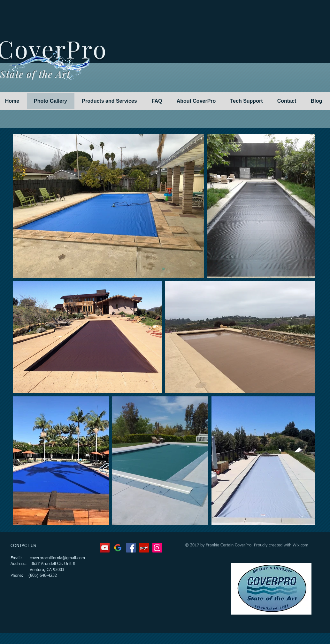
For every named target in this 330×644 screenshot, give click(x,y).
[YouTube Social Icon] (105, 548)
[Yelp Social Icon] (144, 548)
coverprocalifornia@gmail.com (57, 558)
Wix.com (300, 545)
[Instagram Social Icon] (157, 548)
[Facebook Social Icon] (131, 548)
